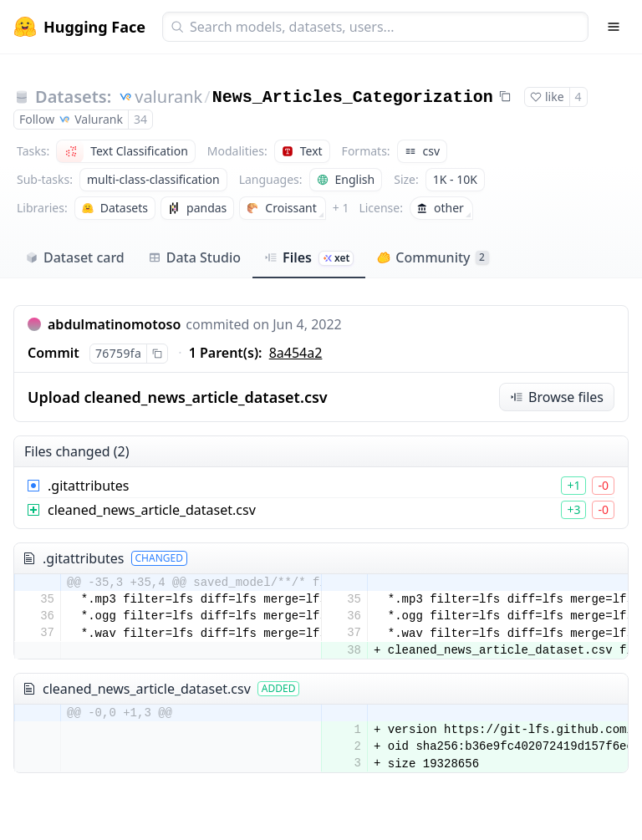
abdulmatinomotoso (114, 324)
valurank (168, 97)
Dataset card (75, 257)
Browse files (557, 397)
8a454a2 (296, 353)
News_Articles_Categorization (353, 97)
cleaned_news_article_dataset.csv (152, 510)
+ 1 (341, 208)
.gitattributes (89, 486)
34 (140, 119)
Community (433, 257)
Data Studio (194, 257)
